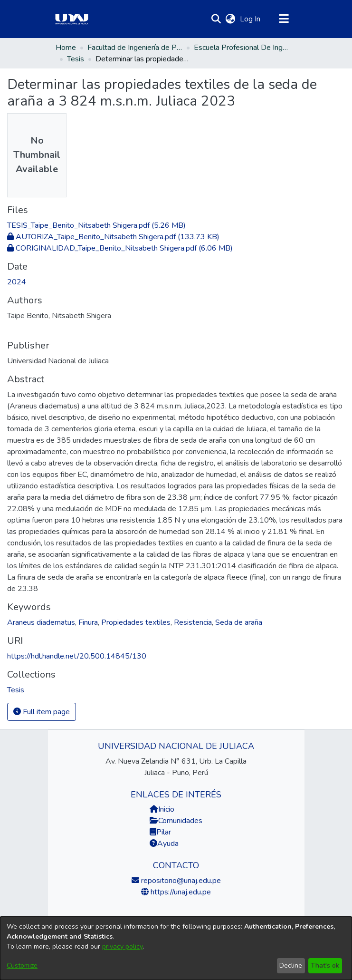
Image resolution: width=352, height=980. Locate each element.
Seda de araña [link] (239, 622)
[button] (216, 19)
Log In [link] (251, 19)
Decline (291, 965)
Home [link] (66, 48)
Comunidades (176, 821)
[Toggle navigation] (284, 19)
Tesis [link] (76, 59)
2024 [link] (17, 282)
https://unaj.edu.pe (180, 892)
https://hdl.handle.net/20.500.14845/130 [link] (77, 656)
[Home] (72, 19)
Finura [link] (88, 622)
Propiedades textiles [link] (136, 622)
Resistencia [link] (193, 622)
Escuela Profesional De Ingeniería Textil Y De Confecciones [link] (241, 48)
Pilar (164, 832)
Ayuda (164, 844)
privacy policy (122, 946)
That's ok (325, 965)
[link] (96, 225)
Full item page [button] (42, 712)
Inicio (162, 809)
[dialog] (176, 948)
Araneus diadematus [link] (41, 622)
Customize (22, 965)
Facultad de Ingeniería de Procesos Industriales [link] (135, 48)
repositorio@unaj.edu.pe (180, 881)
